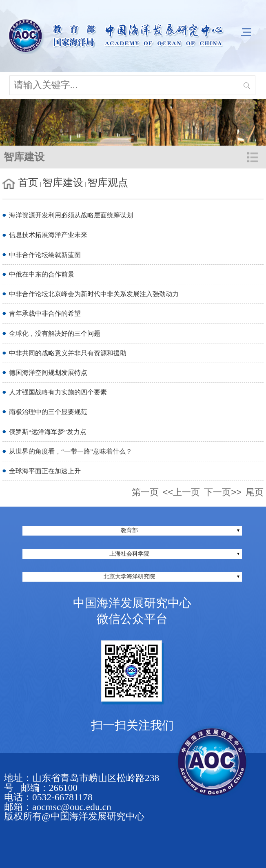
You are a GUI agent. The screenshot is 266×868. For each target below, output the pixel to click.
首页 (28, 183)
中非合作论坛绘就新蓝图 (45, 255)
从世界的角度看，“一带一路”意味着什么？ (71, 451)
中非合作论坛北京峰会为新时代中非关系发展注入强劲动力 (94, 294)
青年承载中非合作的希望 (45, 313)
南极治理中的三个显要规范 (48, 412)
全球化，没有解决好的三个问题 (55, 333)
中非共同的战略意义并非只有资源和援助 (68, 353)
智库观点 (108, 183)
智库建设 (63, 183)
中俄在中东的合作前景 (42, 274)
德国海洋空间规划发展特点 (48, 373)
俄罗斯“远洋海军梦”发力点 (48, 432)
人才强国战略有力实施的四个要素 (58, 392)
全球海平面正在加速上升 (45, 471)
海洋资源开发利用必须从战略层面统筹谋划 (71, 215)
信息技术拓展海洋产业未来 (48, 235)
